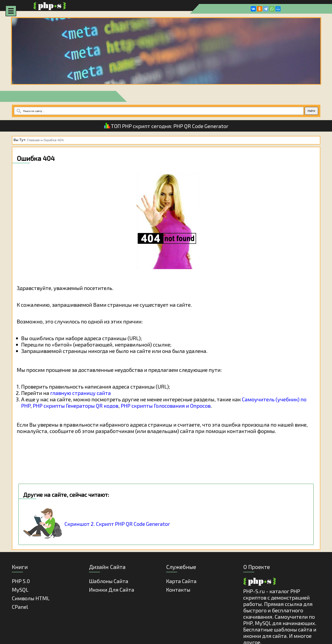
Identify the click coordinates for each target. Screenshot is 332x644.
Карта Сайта (181, 581)
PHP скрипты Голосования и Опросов (166, 406)
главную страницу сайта (81, 393)
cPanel (20, 607)
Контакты (178, 590)
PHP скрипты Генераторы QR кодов (76, 406)
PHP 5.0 (21, 581)
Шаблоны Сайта (109, 581)
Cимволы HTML (31, 598)
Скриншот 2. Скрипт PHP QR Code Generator (117, 524)
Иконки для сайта (112, 590)
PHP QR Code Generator (201, 126)
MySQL (20, 590)
